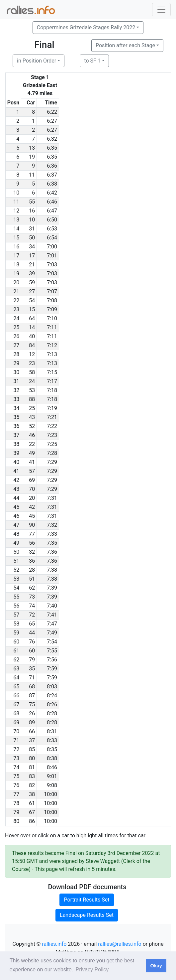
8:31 (52, 731)
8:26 (52, 704)
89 (32, 722)
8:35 (52, 749)
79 (32, 660)
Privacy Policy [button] (92, 970)
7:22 (52, 426)
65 (32, 624)
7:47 (52, 624)
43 (32, 417)
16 (32, 211)
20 (32, 498)
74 (32, 606)
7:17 (52, 381)
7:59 (52, 669)
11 (32, 175)
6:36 (52, 166)
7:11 (52, 327)
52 (32, 426)
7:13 (52, 354)
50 (32, 238)
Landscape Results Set (87, 915)
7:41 (52, 615)
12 (32, 354)
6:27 (52, 121)
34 (32, 247)
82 (32, 785)
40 (32, 336)
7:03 (52, 265)
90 (32, 525)
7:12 (52, 345)
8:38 (52, 758)
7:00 (52, 247)
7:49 (52, 633)
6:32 (52, 139)
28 (32, 570)
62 (32, 588)
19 (32, 157)
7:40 (52, 606)
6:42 (52, 193)
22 (32, 444)
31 (32, 229)
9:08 (52, 785)
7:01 (52, 256)
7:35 (52, 543)
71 (32, 678)
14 (32, 327)
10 (32, 220)
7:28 (52, 453)
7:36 (52, 552)
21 (32, 265)
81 (32, 767)
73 (32, 597)
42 (32, 507)
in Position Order (37, 61)
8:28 (52, 713)
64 (32, 318)
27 (32, 291)
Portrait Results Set (87, 900)
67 (32, 812)
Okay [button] (156, 966)
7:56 (52, 660)
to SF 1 (92, 61)
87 (32, 696)
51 (32, 579)
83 (32, 776)
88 (32, 399)
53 (32, 390)
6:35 (52, 148)
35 (32, 669)
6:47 (52, 211)
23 (32, 363)
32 (32, 552)
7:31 (52, 498)
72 (32, 615)
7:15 (52, 372)
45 (32, 516)
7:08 (52, 300)
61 (32, 803)
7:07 (52, 291)
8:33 (52, 740)
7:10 (52, 318)
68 (32, 687)
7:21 (52, 417)
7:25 (52, 444)
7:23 (52, 435)
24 (32, 381)
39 (32, 274)
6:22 (52, 112)
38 (32, 794)
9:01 (52, 776)
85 (32, 749)
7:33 (52, 534)
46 (32, 435)
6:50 (52, 220)
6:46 (52, 202)
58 (32, 372)
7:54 (52, 642)
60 (32, 651)
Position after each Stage (125, 45)
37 (32, 740)
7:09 (52, 309)
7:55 (52, 651)
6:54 (52, 238)
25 (32, 408)
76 (32, 642)
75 (32, 704)
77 (32, 534)
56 (32, 543)
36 (32, 561)
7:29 (52, 462)
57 (32, 471)
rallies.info (54, 944)
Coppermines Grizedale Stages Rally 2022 (86, 27)
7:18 (52, 390)
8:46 (52, 767)
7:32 (52, 525)
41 (32, 462)
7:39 (52, 588)
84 (32, 345)
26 (32, 713)
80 (32, 758)
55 (32, 202)
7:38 (52, 570)
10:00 (50, 794)
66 (32, 731)
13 (32, 148)
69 (32, 480)
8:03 (52, 687)
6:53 (52, 229)
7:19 (52, 408)
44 (32, 633)
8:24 (52, 696)
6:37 (52, 175)
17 (32, 256)
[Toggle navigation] (161, 10)
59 (32, 282)
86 (32, 821)
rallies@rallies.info (120, 944)
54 (32, 300)
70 (32, 489)
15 (32, 309)
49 (32, 453)
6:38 (52, 184)
